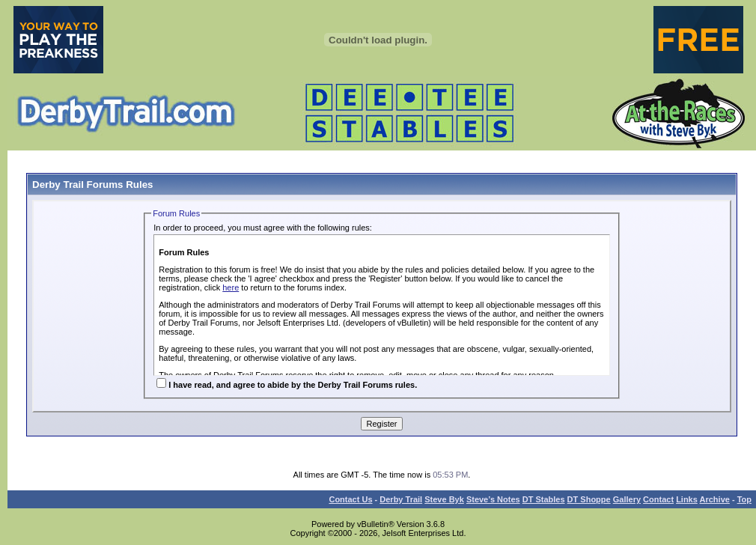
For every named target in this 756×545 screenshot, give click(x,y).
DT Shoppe (589, 499)
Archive (715, 499)
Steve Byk (444, 499)
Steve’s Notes (493, 499)
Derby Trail (401, 499)
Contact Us (350, 499)
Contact (658, 499)
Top (744, 499)
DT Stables (544, 499)
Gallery (627, 499)
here (231, 287)
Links (687, 499)
